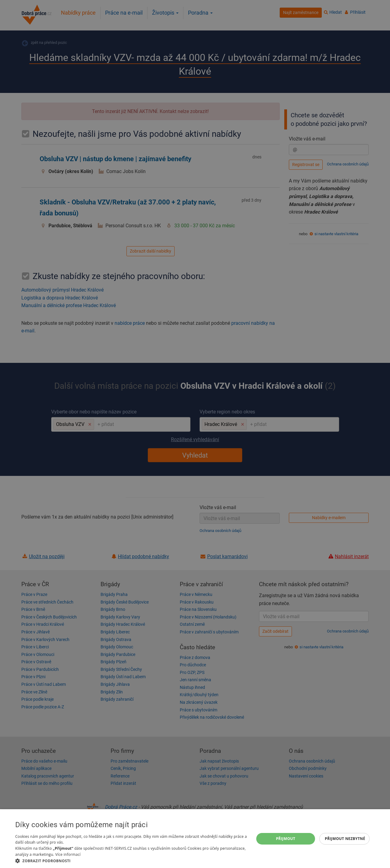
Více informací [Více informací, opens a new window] (68, 854)
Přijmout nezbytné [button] (345, 839)
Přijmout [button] (286, 839)
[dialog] (195, 839)
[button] (131, 861)
